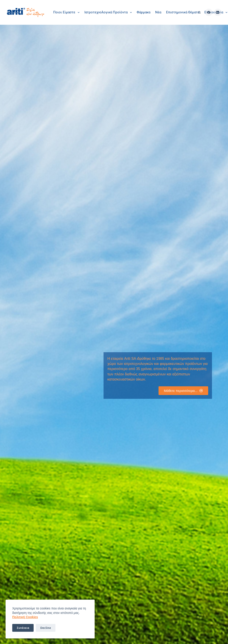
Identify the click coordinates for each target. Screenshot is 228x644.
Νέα (158, 12)
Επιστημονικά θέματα (183, 12)
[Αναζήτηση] (199, 12)
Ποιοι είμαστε (67, 12)
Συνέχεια (23, 628)
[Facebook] (209, 12)
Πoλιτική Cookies (25, 617)
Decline (46, 628)
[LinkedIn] (218, 12)
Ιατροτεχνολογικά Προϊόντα (109, 12)
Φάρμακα (144, 12)
